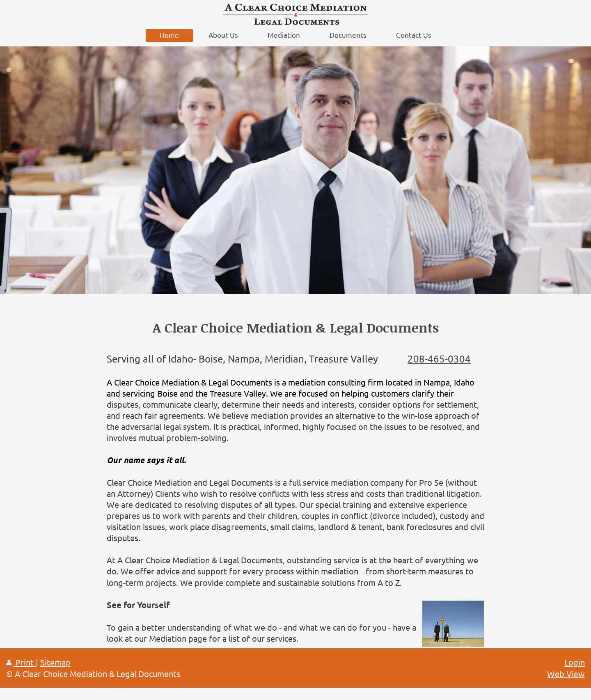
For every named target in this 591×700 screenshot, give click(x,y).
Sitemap (55, 662)
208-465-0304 (439, 359)
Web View (566, 674)
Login (575, 662)
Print (21, 662)
